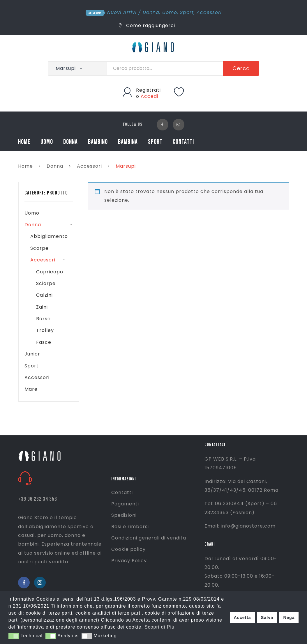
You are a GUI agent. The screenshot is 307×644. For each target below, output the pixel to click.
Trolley (45, 330)
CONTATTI (183, 142)
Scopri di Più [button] (159, 627)
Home (25, 166)
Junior (32, 354)
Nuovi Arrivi (122, 12)
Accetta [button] (242, 618)
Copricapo (50, 272)
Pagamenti (125, 504)
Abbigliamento (49, 236)
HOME (24, 142)
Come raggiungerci (147, 25)
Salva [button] (267, 618)
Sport (187, 12)
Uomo (170, 12)
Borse (43, 319)
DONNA (70, 142)
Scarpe (39, 248)
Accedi (149, 96)
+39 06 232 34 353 (38, 499)
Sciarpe (46, 283)
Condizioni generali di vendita (149, 538)
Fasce (44, 342)
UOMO (47, 142)
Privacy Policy (129, 561)
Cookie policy (128, 549)
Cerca (241, 68)
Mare (31, 389)
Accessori (209, 12)
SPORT (155, 142)
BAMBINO (98, 142)
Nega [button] (289, 618)
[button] (14, 636)
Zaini (42, 307)
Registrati (148, 90)
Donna (151, 12)
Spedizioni (124, 515)
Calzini (44, 295)
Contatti (122, 492)
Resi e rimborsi (130, 527)
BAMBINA (128, 142)
